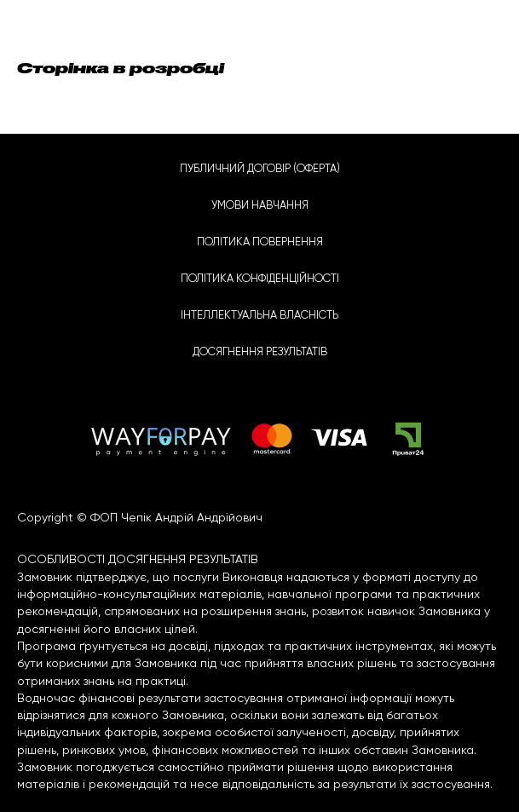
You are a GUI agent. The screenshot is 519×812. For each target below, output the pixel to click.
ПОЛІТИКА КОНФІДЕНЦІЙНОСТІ (260, 279)
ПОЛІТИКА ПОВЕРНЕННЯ (260, 242)
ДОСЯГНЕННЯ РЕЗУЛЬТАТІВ (260, 352)
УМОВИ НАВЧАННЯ (260, 206)
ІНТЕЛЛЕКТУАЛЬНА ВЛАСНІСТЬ (259, 316)
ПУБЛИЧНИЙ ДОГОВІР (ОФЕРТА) (260, 169)
